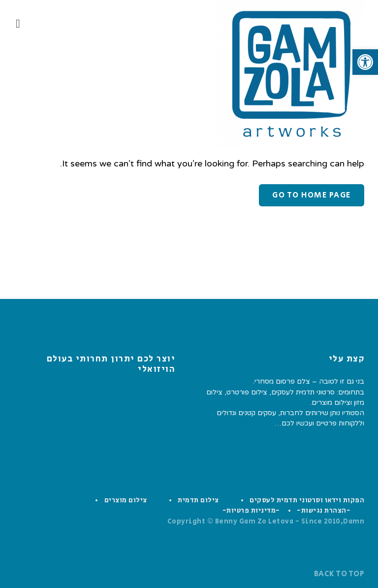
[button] (365, 62)
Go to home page (312, 195)
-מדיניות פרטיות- (251, 511)
